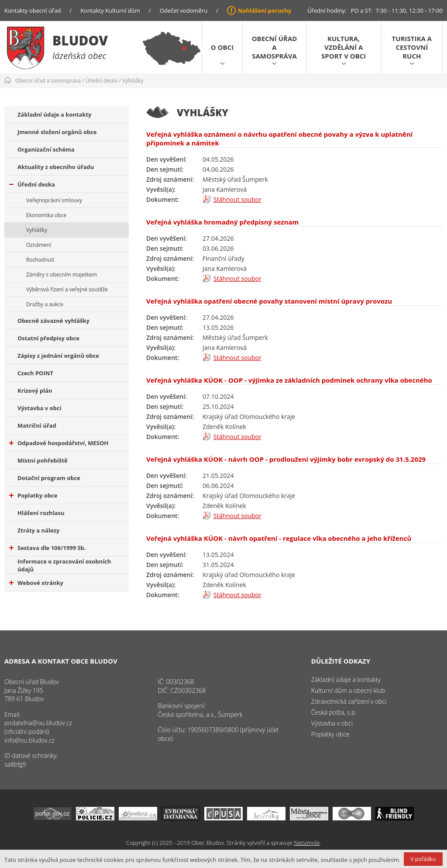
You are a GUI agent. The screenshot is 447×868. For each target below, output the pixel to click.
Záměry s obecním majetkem (62, 275)
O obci (222, 47)
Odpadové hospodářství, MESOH (59, 443)
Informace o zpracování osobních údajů (64, 565)
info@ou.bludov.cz (29, 740)
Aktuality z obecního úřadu (56, 167)
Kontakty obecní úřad (33, 10)
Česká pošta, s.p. (334, 712)
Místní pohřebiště (43, 460)
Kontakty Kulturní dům (110, 10)
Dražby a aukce (45, 304)
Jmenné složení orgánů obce (57, 132)
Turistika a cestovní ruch (412, 47)
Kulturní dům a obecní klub (348, 690)
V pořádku (423, 859)
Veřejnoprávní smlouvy (54, 200)
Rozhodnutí (40, 260)
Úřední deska (102, 81)
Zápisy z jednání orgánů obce (58, 356)
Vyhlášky (133, 81)
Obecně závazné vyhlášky (53, 321)
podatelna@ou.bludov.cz (38, 723)
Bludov (80, 40)
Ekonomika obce (46, 215)
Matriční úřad (37, 425)
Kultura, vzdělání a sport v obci (344, 47)
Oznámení (39, 245)
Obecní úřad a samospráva (275, 47)
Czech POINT (35, 373)
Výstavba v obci (39, 408)
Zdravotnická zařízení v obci (349, 701)
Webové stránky (36, 583)
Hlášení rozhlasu (41, 513)
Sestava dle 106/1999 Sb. (48, 548)
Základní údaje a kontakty (55, 114)
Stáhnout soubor (237, 199)
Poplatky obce (33, 495)
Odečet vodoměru (184, 10)
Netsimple (307, 843)
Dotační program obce (49, 478)
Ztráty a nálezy (38, 530)
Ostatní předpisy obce (48, 338)
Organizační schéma (46, 149)
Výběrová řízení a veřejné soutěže (67, 289)
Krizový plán (35, 391)
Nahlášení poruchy (265, 10)
